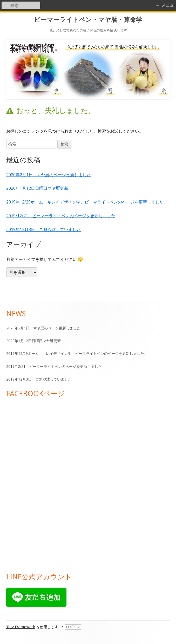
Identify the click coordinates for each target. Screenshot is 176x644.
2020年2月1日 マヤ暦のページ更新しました (49, 175)
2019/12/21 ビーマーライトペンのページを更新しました (61, 216)
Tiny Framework (21, 627)
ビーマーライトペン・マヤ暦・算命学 (88, 20)
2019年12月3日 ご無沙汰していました (43, 229)
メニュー (169, 5)
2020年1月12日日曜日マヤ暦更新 (37, 188)
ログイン (73, 627)
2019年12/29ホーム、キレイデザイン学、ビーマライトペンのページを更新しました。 (87, 202)
